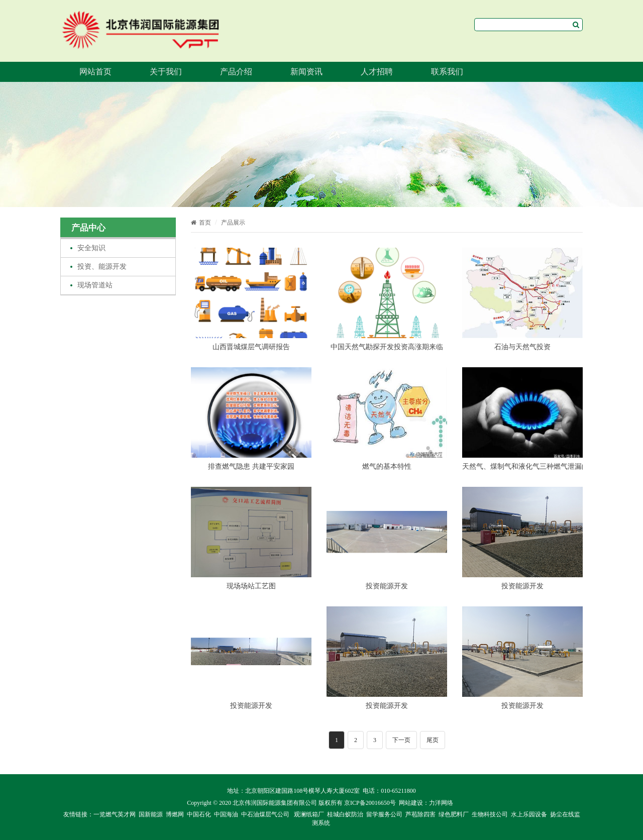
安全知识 (91, 248)
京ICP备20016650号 (370, 803)
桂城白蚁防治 (345, 814)
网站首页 (95, 72)
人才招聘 (377, 72)
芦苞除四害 (420, 814)
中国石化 (199, 814)
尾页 (433, 740)
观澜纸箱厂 (309, 814)
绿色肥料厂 (454, 814)
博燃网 (175, 814)
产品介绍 (236, 72)
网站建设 (411, 803)
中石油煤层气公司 (265, 814)
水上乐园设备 (529, 814)
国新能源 (151, 814)
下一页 (401, 740)
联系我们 (447, 72)
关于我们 (166, 72)
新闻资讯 (306, 72)
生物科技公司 (490, 814)
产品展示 (233, 223)
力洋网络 (441, 803)
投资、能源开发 (102, 267)
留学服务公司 (384, 814)
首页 (201, 223)
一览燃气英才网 (115, 814)
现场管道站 (95, 285)
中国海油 (226, 814)
